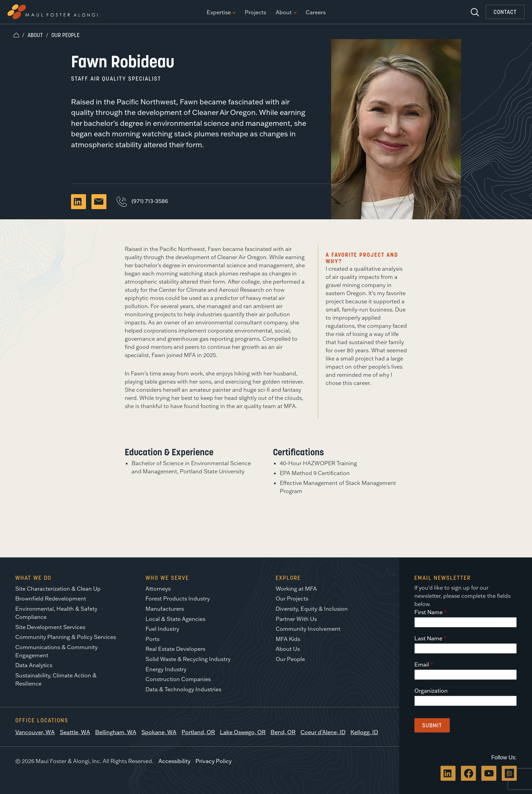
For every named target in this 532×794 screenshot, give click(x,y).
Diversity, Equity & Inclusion (312, 609)
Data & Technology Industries (183, 689)
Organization (431, 691)
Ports (152, 639)
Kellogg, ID (364, 732)
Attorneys (158, 589)
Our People (65, 35)
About (286, 13)
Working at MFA (296, 589)
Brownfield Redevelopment (51, 598)
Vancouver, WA (35, 732)
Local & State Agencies (175, 619)
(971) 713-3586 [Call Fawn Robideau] (142, 201)
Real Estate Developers (175, 649)
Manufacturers (165, 609)
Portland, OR (198, 732)
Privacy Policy (213, 761)
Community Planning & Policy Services (66, 637)
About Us (288, 649)
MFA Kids (288, 639)
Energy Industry (166, 669)
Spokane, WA (159, 732)
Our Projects (292, 598)
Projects (255, 13)
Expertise (221, 13)
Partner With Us (296, 619)
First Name (428, 612)
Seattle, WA (75, 732)
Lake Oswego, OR (243, 732)
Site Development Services (50, 627)
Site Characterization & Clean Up (58, 589)
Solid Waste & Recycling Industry (188, 659)
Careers (316, 13)
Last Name (428, 638)
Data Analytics (34, 665)
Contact (505, 12)
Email (422, 664)
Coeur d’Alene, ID (323, 732)
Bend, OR (283, 732)
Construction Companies (178, 679)
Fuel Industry (162, 629)
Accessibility (174, 761)
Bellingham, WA (116, 732)
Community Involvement (308, 629)
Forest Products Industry (178, 598)
